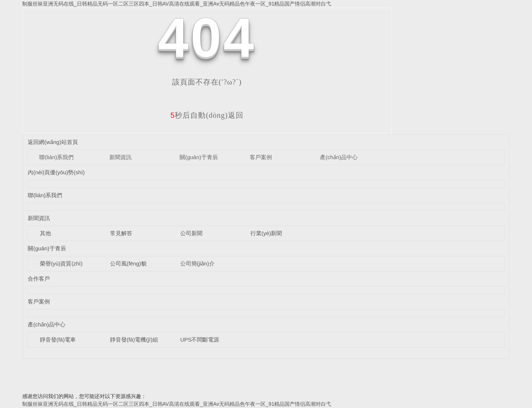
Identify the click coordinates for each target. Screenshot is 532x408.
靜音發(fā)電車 (58, 340)
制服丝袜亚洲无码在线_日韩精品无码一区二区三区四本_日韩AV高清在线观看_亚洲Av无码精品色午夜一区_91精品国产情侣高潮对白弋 (177, 4)
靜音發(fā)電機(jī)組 (134, 340)
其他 (45, 233)
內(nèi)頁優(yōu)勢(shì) (56, 172)
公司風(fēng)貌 (128, 263)
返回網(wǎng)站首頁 (53, 142)
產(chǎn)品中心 (339, 157)
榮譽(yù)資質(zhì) (61, 263)
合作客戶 (39, 279)
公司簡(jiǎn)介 (197, 263)
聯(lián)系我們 (56, 157)
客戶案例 (261, 157)
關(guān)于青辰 (199, 157)
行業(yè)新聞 (266, 233)
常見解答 (121, 233)
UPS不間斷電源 (200, 340)
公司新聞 (191, 233)
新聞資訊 (120, 157)
